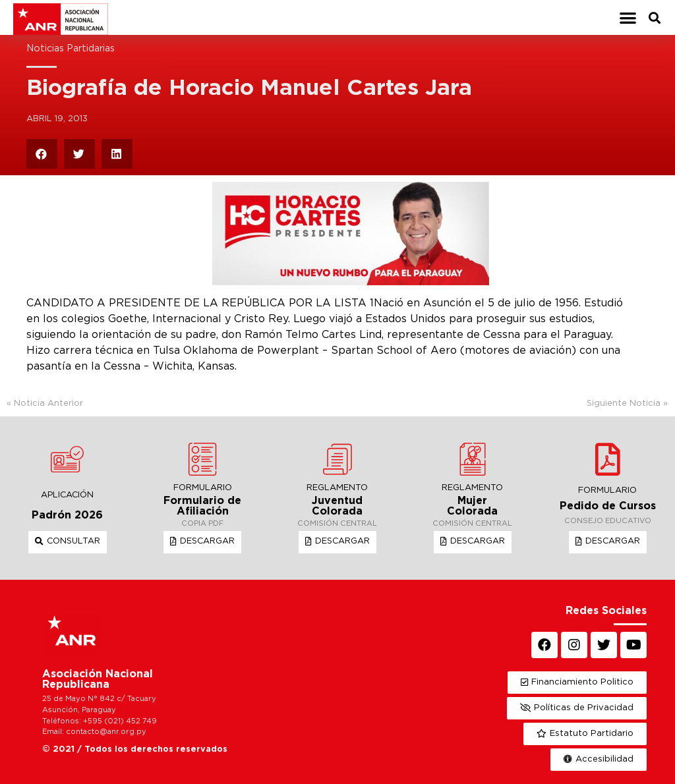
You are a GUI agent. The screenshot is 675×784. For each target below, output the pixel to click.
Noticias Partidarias (71, 48)
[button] (628, 17)
